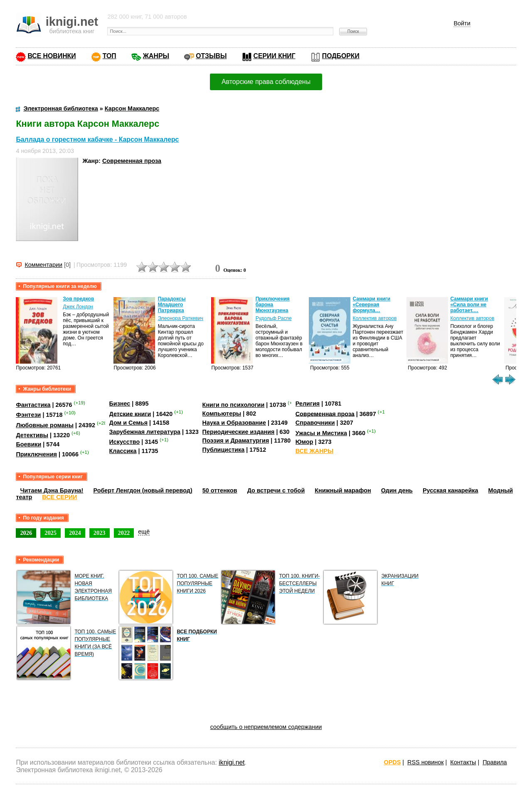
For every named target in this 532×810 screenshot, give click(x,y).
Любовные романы (45, 425)
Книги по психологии (234, 405)
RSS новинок (425, 762)
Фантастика (33, 405)
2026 (26, 533)
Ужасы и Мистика (321, 433)
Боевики (28, 444)
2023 (100, 533)
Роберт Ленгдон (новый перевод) (143, 490)
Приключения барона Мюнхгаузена (273, 305)
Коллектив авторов (374, 318)
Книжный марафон (343, 490)
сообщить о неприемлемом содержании (266, 727)
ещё (144, 532)
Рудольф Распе (274, 318)
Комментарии (43, 265)
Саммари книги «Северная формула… (371, 305)
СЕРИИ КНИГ (275, 56)
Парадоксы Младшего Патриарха (172, 305)
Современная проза (132, 161)
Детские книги (130, 414)
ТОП (110, 56)
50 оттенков (220, 490)
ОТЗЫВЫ (211, 56)
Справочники (315, 423)
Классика (123, 451)
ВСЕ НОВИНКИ (52, 56)
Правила (495, 762)
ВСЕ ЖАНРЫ (314, 451)
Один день (397, 490)
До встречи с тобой (276, 490)
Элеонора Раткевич (181, 318)
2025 (50, 533)
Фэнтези (28, 415)
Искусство (125, 442)
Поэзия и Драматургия (236, 441)
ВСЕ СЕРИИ (59, 497)
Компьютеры (222, 414)
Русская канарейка (451, 490)
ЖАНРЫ (156, 56)
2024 (75, 533)
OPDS (393, 762)
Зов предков (78, 299)
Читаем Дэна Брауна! (52, 490)
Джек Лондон (78, 307)
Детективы (32, 435)
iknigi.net (232, 762)
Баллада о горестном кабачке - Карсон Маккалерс (97, 139)
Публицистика (224, 450)
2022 (124, 533)
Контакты (463, 762)
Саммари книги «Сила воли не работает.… (469, 305)
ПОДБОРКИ (341, 56)
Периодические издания (239, 432)
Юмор (304, 442)
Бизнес (120, 404)
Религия (308, 404)
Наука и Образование (234, 423)
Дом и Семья (129, 423)
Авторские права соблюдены (266, 82)
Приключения (36, 454)
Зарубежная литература (145, 432)
